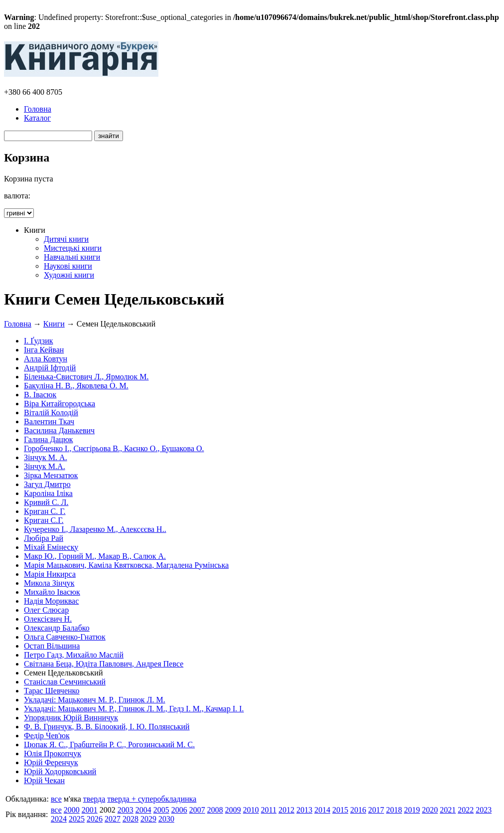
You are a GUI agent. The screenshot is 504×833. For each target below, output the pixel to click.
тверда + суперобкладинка (152, 799)
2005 (161, 810)
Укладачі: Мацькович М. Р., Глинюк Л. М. (95, 700)
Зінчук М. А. (46, 457)
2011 (269, 810)
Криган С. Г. (45, 511)
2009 (233, 810)
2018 (394, 810)
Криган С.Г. (44, 520)
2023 (484, 810)
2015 (340, 810)
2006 (179, 810)
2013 (304, 810)
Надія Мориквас (51, 601)
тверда (94, 799)
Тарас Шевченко (52, 691)
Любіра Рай (44, 538)
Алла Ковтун (46, 359)
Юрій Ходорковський (60, 771)
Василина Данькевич (59, 430)
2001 (90, 810)
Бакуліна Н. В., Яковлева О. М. (76, 386)
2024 (59, 819)
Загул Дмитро (47, 484)
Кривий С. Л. (46, 502)
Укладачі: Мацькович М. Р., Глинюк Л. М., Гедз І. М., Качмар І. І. (134, 709)
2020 (430, 810)
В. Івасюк (40, 395)
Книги (54, 324)
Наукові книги (68, 266)
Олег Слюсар (46, 610)
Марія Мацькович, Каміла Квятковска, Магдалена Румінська (126, 565)
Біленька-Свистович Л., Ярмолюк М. (86, 377)
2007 (197, 810)
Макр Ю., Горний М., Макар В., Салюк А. (95, 556)
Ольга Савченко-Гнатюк (65, 637)
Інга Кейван (44, 350)
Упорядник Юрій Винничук (71, 718)
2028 (130, 819)
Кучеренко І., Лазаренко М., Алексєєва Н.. (95, 529)
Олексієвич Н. (48, 619)
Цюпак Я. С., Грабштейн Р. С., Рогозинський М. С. (109, 745)
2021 (448, 810)
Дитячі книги (66, 239)
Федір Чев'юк (47, 736)
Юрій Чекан (44, 780)
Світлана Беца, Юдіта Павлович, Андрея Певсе (104, 664)
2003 (126, 810)
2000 (72, 810)
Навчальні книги (72, 257)
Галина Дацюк (49, 439)
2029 (148, 819)
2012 (286, 810)
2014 (322, 810)
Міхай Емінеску (51, 547)
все (56, 799)
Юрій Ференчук (51, 762)
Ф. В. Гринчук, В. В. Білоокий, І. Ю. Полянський (107, 727)
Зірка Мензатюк (51, 475)
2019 (412, 810)
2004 (143, 810)
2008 (215, 810)
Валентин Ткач (49, 421)
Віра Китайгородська (60, 404)
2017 (376, 810)
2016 (358, 810)
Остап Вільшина (52, 646)
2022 (466, 810)
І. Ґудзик (39, 341)
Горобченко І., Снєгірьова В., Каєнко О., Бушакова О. (114, 448)
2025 (77, 819)
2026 (95, 819)
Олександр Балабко (57, 628)
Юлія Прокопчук (53, 753)
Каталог (37, 118)
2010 (251, 810)
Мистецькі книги (73, 248)
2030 (166, 819)
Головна (38, 109)
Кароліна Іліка (48, 493)
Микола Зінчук (49, 583)
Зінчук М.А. (45, 466)
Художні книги (69, 275)
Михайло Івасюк (52, 592)
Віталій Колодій (51, 413)
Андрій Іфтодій (50, 368)
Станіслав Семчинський (65, 682)
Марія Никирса (50, 574)
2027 (113, 819)
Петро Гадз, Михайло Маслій (74, 655)
